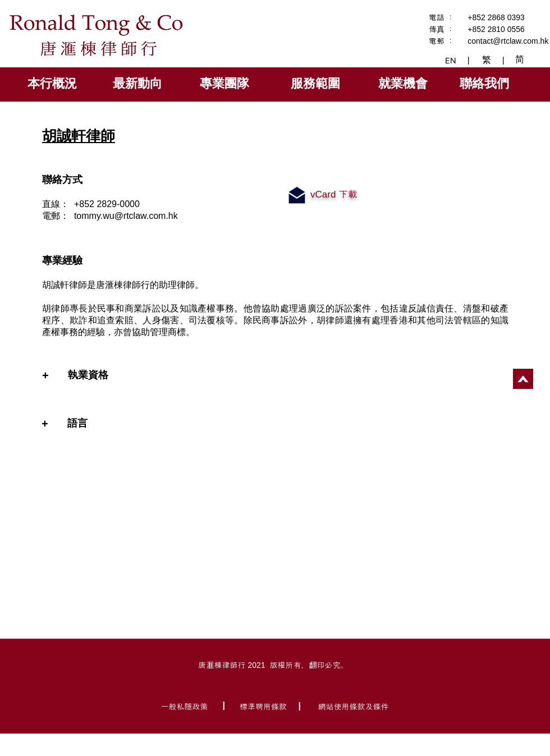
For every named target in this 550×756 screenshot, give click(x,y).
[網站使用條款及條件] (354, 706)
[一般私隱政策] (185, 706)
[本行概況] (53, 84)
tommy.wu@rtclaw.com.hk (126, 216)
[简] (521, 59)
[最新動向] (138, 84)
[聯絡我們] (485, 84)
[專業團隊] (226, 84)
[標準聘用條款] (264, 706)
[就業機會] (404, 84)
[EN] (452, 60)
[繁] (488, 60)
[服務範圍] (317, 84)
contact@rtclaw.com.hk (508, 41)
